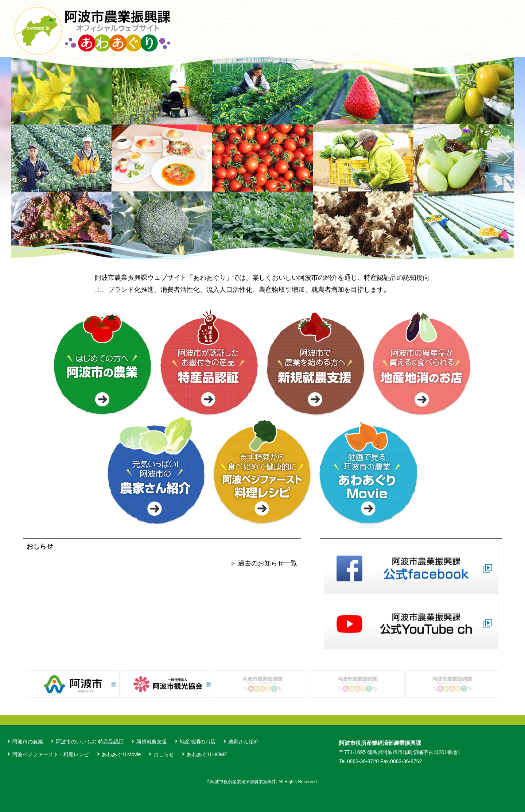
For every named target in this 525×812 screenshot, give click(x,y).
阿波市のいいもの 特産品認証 (90, 742)
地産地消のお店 (198, 742)
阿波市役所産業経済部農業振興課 (380, 743)
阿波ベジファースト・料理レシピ (51, 754)
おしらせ (164, 754)
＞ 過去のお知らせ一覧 (263, 563)
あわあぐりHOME (207, 754)
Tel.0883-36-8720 (359, 761)
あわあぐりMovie (121, 754)
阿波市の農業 (28, 742)
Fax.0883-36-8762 (401, 761)
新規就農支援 (152, 742)
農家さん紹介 (244, 742)
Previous (19, 158)
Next (506, 158)
